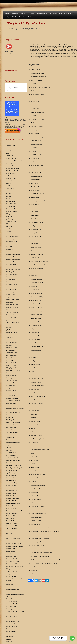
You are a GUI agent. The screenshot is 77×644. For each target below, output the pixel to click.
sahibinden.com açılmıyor (12, 601)
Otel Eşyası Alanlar (11, 453)
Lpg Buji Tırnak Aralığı (12, 516)
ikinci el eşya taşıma (11, 493)
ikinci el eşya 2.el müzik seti (13, 254)
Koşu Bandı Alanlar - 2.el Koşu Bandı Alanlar (15, 409)
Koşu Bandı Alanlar (11, 624)
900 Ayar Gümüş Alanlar (12, 363)
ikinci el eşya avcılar (11, 415)
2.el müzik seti (10, 338)
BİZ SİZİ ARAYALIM (56, 13)
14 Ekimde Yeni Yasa (11, 576)
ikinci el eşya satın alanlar (12, 592)
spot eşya (8, 327)
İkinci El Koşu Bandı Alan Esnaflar (15, 566)
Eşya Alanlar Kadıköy (11, 209)
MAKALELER (10, 335)
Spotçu (8, 488)
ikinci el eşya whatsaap (12, 609)
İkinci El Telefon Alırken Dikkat (14, 526)
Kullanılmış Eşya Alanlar (12, 305)
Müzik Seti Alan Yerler (12, 380)
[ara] (15, 88)
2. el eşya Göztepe (11, 350)
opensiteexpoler (10, 438)
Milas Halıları (10, 637)
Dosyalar (23, 13)
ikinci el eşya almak (11, 264)
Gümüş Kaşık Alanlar (11, 368)
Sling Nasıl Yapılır (11, 549)
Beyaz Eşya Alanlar (11, 403)
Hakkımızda (15, 13)
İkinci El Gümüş (10, 282)
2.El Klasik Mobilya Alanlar (13, 401)
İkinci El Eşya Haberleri (12, 420)
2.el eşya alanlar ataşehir (12, 158)
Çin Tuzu (8, 448)
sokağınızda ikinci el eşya (12, 445)
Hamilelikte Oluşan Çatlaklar (13, 460)
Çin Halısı (9, 639)
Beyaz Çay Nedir (10, 496)
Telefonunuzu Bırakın (42, 13)
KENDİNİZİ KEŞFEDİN (12, 333)
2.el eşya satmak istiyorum (13, 168)
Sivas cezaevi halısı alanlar (13, 322)
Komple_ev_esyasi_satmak (13, 300)
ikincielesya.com (10, 373)
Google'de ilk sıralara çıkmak (13, 503)
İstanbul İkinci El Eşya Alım (13, 370)
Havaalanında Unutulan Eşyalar (14, 465)
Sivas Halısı (9, 642)
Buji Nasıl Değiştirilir (11, 521)
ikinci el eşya (9, 244)
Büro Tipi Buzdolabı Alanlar (13, 422)
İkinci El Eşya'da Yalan (12, 478)
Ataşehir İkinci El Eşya (12, 486)
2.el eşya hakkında (11, 166)
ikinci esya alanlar (11, 295)
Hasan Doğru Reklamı (12, 523)
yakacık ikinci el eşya (11, 330)
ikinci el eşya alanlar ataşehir (13, 412)
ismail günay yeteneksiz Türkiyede (14, 574)
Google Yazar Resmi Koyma (13, 559)
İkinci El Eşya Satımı (11, 378)
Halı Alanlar (9, 226)
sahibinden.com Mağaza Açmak (14, 614)
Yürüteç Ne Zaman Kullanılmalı (14, 587)
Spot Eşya (9, 325)
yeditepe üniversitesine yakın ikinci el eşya (15, 595)
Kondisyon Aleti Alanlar (11, 17)
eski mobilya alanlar (11, 206)
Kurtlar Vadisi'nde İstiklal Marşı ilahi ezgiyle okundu (15, 584)
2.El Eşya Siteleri (10, 360)
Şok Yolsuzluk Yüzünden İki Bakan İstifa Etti (15, 580)
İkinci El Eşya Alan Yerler (12, 621)
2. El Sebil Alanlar (11, 396)
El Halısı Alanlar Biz (11, 501)
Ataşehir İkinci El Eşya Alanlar (14, 544)
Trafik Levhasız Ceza (11, 430)
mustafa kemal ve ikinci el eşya (14, 536)
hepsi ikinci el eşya (11, 473)
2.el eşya (20, 119)
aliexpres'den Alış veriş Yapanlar (14, 554)
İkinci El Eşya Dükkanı (12, 513)
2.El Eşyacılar (10, 163)
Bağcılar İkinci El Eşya (12, 483)
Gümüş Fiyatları (10, 388)
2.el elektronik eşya (11, 146)
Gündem (8, 224)
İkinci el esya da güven (12, 242)
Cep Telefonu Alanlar (11, 455)
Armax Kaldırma (10, 406)
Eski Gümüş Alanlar (11, 204)
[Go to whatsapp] (72, 638)
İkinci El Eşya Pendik (11, 475)
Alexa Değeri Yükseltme (12, 427)
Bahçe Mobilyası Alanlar (26, 17)
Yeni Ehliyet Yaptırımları (12, 432)
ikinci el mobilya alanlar (12, 292)
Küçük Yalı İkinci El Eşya (12, 435)
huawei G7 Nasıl (10, 619)
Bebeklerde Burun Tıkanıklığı (13, 590)
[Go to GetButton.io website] (72, 642)
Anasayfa (7, 13)
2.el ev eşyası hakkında (12, 173)
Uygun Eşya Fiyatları (11, 375)
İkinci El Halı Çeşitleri (12, 627)
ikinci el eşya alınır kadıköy (13, 498)
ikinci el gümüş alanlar (12, 284)
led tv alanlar (9, 310)
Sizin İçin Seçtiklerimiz (12, 425)
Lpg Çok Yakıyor (10, 518)
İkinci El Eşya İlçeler (70, 13)
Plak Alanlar (9, 533)
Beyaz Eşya (9, 184)
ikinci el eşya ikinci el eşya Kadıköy (15, 546)
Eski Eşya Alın (10, 358)
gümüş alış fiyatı (10, 219)
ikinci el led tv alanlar (11, 290)
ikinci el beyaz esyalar (12, 343)
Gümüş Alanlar (10, 214)
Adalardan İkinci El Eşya (12, 391)
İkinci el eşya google (11, 440)
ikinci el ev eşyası (10, 279)
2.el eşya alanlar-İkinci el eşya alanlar (15, 161)
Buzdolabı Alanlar (11, 186)
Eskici (8, 191)
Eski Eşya (9, 194)
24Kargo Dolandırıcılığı (12, 569)
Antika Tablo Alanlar (11, 178)
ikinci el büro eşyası (11, 239)
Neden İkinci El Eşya (11, 315)
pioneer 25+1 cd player (12, 571)
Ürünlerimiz (31, 13)
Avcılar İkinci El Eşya (11, 393)
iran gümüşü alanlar (11, 297)
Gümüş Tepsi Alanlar (11, 221)
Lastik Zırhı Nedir (11, 506)
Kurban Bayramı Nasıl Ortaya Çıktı (15, 468)
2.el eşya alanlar (10, 156)
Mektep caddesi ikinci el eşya (13, 443)
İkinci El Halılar (10, 629)
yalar (13, 118)
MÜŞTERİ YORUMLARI (13, 312)
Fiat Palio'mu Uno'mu (11, 470)
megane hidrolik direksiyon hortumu (15, 611)
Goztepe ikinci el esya (11, 353)
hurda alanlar (9, 231)
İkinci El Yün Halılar (11, 632)
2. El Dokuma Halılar (11, 634)
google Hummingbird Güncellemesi (15, 458)
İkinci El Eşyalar (10, 277)
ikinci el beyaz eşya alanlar (13, 237)
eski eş (10, 118)
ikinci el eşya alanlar (11, 257)
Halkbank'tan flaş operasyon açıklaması (16, 511)
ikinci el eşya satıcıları (12, 606)
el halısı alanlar (10, 189)
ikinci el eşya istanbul (11, 274)
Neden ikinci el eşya (11, 317)
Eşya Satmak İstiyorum (12, 211)
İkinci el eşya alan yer (11, 491)
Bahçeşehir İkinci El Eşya (12, 564)
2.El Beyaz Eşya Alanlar (12, 143)
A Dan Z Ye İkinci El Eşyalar (13, 539)
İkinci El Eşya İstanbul (12, 272)
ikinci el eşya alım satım (12, 262)
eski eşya (8, 199)
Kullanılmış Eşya (10, 302)
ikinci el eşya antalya (11, 267)
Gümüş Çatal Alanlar (11, 365)
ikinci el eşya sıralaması (12, 398)
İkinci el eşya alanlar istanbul (13, 259)
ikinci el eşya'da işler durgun (13, 561)
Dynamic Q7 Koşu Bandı (12, 599)
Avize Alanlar (10, 181)
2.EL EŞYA (9, 340)
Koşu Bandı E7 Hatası (12, 616)
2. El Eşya (9, 151)
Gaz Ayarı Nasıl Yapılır (12, 528)
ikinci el (8, 234)
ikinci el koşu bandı (11, 287)
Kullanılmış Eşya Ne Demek (13, 307)
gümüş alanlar (10, 216)
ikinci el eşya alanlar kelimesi (13, 604)
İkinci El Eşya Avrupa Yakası (13, 269)
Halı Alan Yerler (10, 229)
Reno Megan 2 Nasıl (11, 556)
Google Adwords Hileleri (12, 463)
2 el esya (8, 148)
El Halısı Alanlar (10, 417)
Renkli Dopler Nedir (11, 508)
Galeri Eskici (9, 450)
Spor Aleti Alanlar (11, 531)
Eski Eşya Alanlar (10, 201)
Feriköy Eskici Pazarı (11, 355)
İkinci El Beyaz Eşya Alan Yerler (14, 171)
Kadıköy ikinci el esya (12, 348)
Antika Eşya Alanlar (11, 176)
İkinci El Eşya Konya (11, 551)
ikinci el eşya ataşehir (11, 385)
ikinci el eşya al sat (11, 383)
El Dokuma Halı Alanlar (12, 541)
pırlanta (8, 320)
